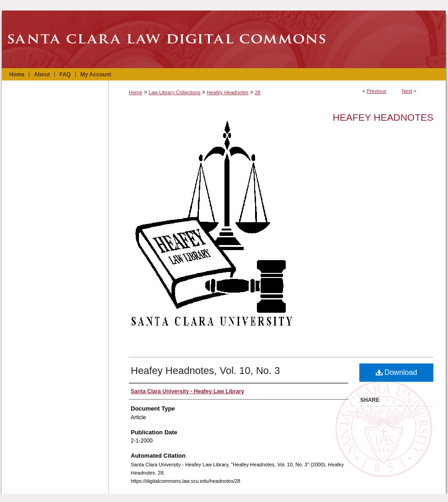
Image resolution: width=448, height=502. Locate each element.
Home (136, 92)
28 (257, 92)
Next (407, 91)
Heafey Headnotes (227, 92)
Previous (376, 91)
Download (397, 372)
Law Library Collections (175, 92)
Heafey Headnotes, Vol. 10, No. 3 (205, 371)
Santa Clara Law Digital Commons (224, 39)
